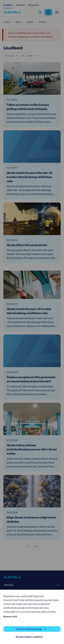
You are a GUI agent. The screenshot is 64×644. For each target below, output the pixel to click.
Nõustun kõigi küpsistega (29, 629)
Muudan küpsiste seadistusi (29, 637)
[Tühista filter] (23, 56)
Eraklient (8, 5)
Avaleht (7, 22)
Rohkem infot (10, 616)
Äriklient (20, 5)
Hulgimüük (34, 5)
